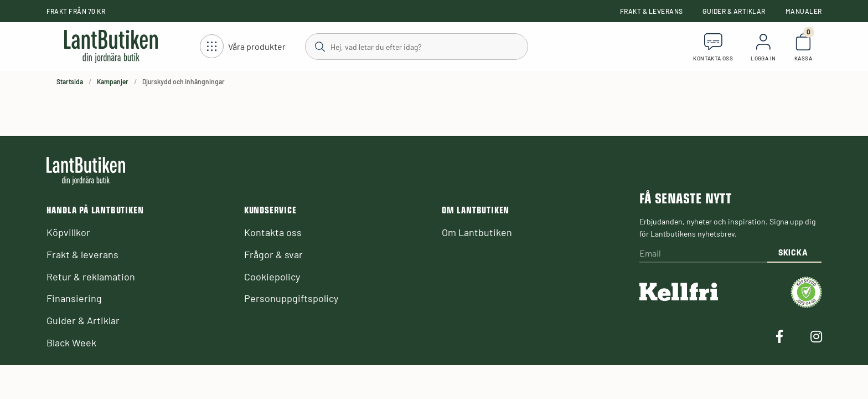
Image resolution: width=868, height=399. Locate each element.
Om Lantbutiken (477, 232)
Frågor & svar (273, 254)
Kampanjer (113, 81)
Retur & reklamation (91, 277)
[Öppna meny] (243, 47)
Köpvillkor (68, 232)
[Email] (703, 254)
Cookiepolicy (272, 277)
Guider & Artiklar (734, 11)
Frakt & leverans (652, 11)
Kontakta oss (273, 232)
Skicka (793, 252)
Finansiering (74, 298)
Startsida (70, 81)
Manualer (804, 11)
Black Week (71, 342)
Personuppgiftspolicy (291, 298)
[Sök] (416, 46)
